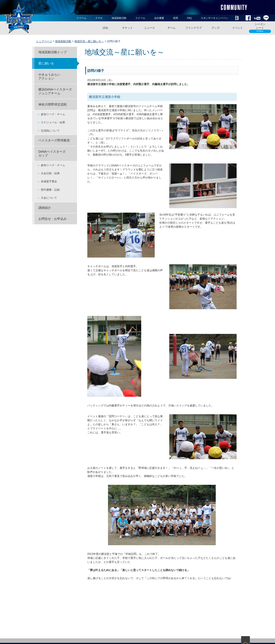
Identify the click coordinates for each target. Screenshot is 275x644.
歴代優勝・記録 (50, 190)
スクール (140, 18)
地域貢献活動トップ (53, 52)
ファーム (81, 18)
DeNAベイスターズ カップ (52, 153)
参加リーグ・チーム (53, 114)
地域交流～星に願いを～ (89, 41)
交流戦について (50, 131)
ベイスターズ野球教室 (54, 140)
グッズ (216, 28)
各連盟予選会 (49, 181)
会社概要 (159, 18)
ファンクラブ (194, 28)
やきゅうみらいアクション (49, 76)
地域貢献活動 (119, 18)
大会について (49, 198)
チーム (172, 28)
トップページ (44, 41)
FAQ (189, 18)
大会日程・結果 (50, 173)
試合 (106, 28)
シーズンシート (260, 28)
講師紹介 (45, 208)
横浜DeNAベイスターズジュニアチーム (55, 91)
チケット (128, 28)
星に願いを (46, 63)
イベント (238, 28)
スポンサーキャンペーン (214, 18)
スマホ (99, 18)
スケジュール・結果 (53, 122)
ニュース (150, 28)
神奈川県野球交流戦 (53, 104)
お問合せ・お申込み (53, 219)
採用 (176, 18)
